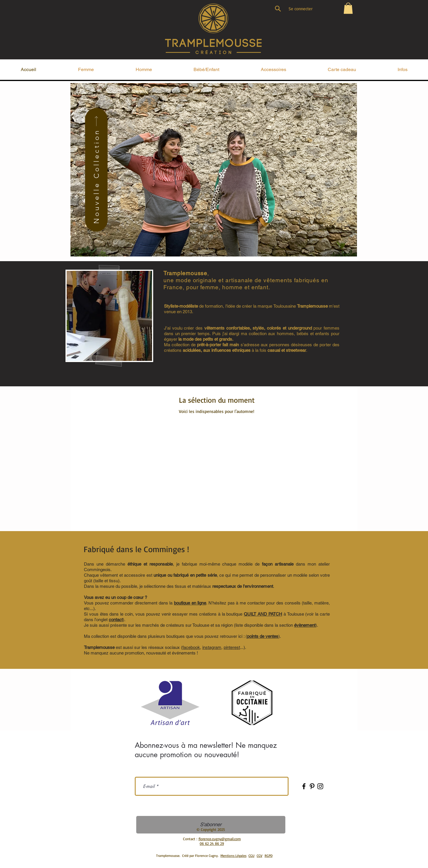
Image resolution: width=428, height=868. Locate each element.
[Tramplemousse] (199, 249)
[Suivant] (350, 170)
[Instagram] (320, 786)
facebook (191, 647)
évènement (305, 625)
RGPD (269, 856)
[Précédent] (78, 170)
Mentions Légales (233, 856)
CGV (259, 856)
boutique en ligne (190, 603)
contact (116, 620)
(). (263, 636)
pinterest (232, 647)
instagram (212, 647)
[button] (348, 8)
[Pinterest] (312, 786)
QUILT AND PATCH (263, 614)
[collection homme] (214, 249)
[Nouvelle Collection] (96, 170)
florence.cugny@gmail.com (220, 839)
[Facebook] (304, 786)
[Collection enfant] (222, 249)
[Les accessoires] (229, 249)
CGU (251, 856)
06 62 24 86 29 (212, 843)
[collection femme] (207, 249)
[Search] (278, 8)
